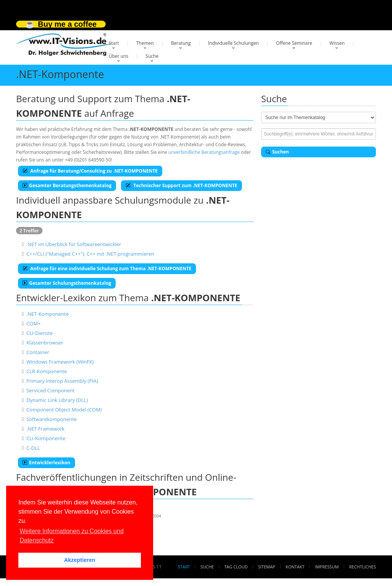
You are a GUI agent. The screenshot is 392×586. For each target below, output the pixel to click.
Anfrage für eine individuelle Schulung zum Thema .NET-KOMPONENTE (107, 269)
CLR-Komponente (47, 371)
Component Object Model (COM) (64, 410)
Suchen (277, 152)
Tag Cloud (236, 567)
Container (38, 352)
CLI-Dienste (40, 333)
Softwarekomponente (52, 419)
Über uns (118, 56)
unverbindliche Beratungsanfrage (204, 152)
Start (114, 43)
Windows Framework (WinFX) (60, 362)
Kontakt (295, 567)
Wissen (337, 43)
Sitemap (267, 567)
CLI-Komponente (46, 438)
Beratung (181, 43)
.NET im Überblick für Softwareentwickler (74, 244)
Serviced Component (51, 390)
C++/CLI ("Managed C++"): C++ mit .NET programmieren (90, 254)
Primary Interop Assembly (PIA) (62, 381)
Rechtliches (363, 567)
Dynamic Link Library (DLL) (57, 400)
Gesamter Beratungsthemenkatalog (67, 185)
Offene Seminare (294, 43)
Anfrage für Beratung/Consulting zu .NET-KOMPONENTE (90, 171)
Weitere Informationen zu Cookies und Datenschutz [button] (72, 536)
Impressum (327, 567)
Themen (145, 43)
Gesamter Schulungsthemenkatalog (67, 283)
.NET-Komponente (48, 314)
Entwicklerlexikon (47, 463)
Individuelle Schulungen (233, 43)
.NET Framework (46, 429)
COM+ (33, 323)
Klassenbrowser (45, 343)
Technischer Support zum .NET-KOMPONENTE (181, 185)
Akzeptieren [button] (80, 560)
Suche (152, 56)
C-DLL (33, 448)
